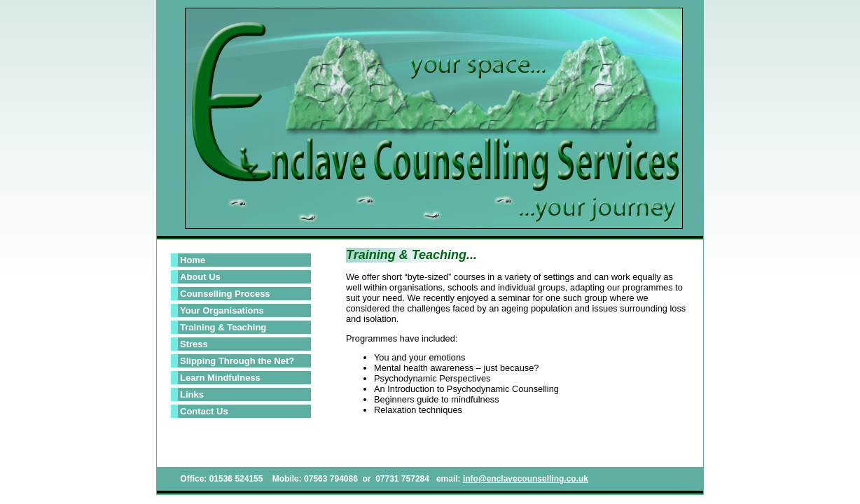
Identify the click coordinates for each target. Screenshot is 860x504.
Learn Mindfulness (220, 378)
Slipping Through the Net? (237, 361)
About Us (200, 277)
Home (193, 260)
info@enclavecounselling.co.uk (526, 479)
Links (192, 394)
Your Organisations (222, 310)
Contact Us (204, 411)
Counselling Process (225, 294)
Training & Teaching (223, 327)
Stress (194, 344)
